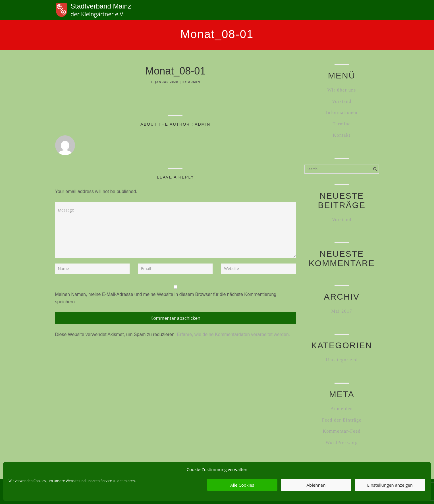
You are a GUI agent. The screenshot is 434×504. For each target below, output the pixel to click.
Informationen (342, 112)
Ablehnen (316, 485)
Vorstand (342, 101)
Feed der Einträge (342, 420)
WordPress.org (342, 442)
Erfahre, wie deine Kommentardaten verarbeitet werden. (234, 334)
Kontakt (342, 135)
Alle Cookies (242, 485)
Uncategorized (342, 360)
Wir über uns (342, 90)
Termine (342, 124)
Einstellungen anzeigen (390, 485)
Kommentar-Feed (342, 431)
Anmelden (342, 409)
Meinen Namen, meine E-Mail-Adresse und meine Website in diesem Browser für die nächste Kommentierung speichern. (166, 298)
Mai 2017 (342, 311)
